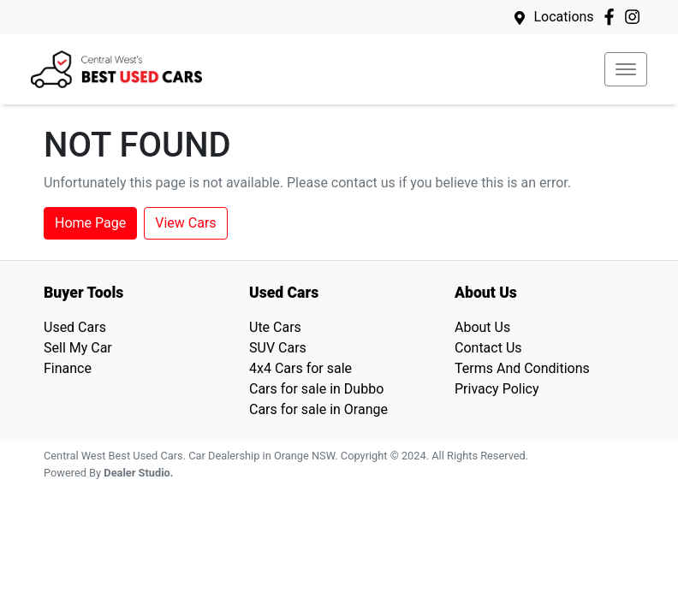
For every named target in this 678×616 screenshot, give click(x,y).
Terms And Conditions (522, 368)
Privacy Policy (497, 389)
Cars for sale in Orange (318, 409)
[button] (626, 69)
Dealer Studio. (138, 473)
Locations (563, 17)
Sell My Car (78, 348)
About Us (482, 327)
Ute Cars (275, 327)
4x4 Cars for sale (300, 368)
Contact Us (488, 348)
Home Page (90, 223)
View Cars (185, 223)
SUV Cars (278, 348)
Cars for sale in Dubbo (316, 389)
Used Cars (75, 327)
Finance (68, 368)
